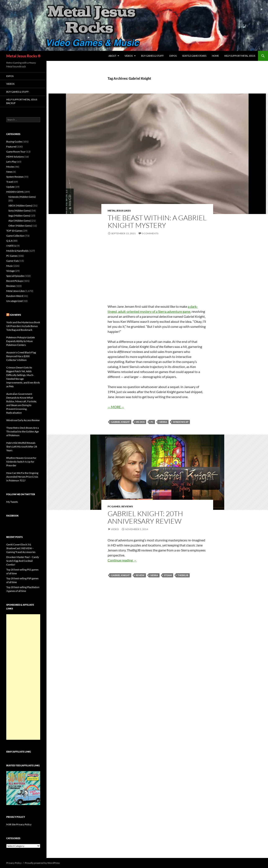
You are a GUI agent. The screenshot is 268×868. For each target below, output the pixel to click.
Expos (173, 56)
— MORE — (116, 407)
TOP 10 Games (14, 231)
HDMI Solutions (15, 157)
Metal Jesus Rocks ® (23, 56)
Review (140, 575)
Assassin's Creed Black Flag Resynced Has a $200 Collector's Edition (21, 356)
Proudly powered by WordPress (42, 863)
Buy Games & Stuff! (153, 56)
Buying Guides (14, 142)
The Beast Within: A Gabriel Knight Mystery (157, 221)
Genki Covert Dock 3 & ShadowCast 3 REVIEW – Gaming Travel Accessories (21, 548)
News (9, 172)
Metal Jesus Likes (119, 211)
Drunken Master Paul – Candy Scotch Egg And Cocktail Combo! (23, 561)
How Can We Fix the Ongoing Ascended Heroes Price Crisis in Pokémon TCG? (22, 477)
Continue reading (122, 560)
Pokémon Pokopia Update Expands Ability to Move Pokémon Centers (21, 341)
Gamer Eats (13, 261)
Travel (10, 182)
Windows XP (181, 422)
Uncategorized (14, 301)
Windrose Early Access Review (23, 420)
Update (10, 187)
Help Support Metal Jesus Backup (22, 101)
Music (10, 266)
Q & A (9, 241)
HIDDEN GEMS (15, 192)
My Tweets (12, 502)
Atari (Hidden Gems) (20, 221)
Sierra (163, 422)
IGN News (15, 315)
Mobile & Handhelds (17, 251)
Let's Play (11, 162)
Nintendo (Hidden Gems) (22, 197)
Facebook (12, 516)
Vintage (10, 271)
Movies (10, 167)
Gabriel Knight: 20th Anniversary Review (145, 517)
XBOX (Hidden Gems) (20, 206)
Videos (129, 56)
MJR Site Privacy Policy (19, 824)
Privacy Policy (14, 863)
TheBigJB (183, 575)
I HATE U (11, 246)
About (112, 56)
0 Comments (150, 233)
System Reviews (15, 177)
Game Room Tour (16, 152)
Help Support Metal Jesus (240, 56)
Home (215, 56)
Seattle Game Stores (194, 56)
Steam (168, 575)
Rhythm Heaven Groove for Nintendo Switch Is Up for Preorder (21, 462)
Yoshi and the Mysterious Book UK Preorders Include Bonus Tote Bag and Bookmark (23, 326)
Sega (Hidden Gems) (19, 216)
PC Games (114, 506)
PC (152, 422)
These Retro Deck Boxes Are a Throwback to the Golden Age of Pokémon (23, 431)
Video (115, 529)
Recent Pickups (15, 281)
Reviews (127, 506)
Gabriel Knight (120, 422)
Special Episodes (15, 276)
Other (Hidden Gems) (20, 226)
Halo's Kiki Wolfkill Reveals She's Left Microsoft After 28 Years (22, 447)
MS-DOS (140, 422)
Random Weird (15, 296)
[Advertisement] (23, 677)
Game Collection (15, 236)
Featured (11, 147)
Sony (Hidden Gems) (20, 211)
